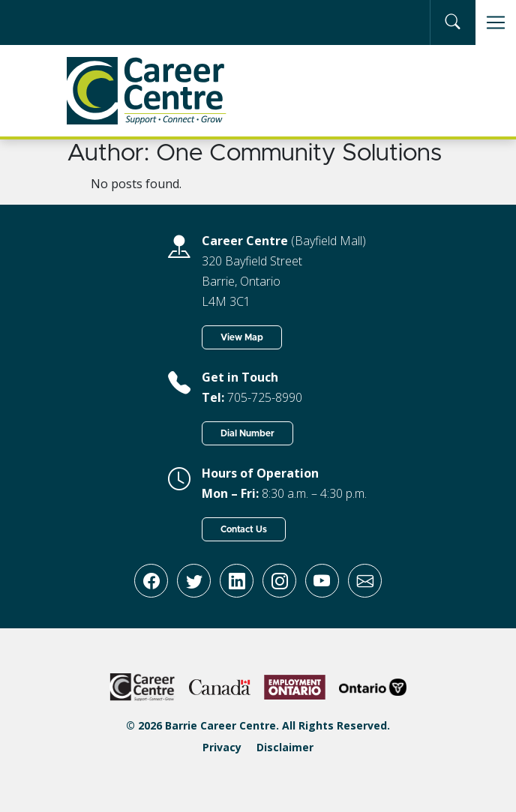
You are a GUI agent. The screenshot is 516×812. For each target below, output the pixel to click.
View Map (242, 337)
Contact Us (244, 529)
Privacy (222, 747)
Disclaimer (285, 747)
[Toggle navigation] (496, 22)
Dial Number (247, 433)
